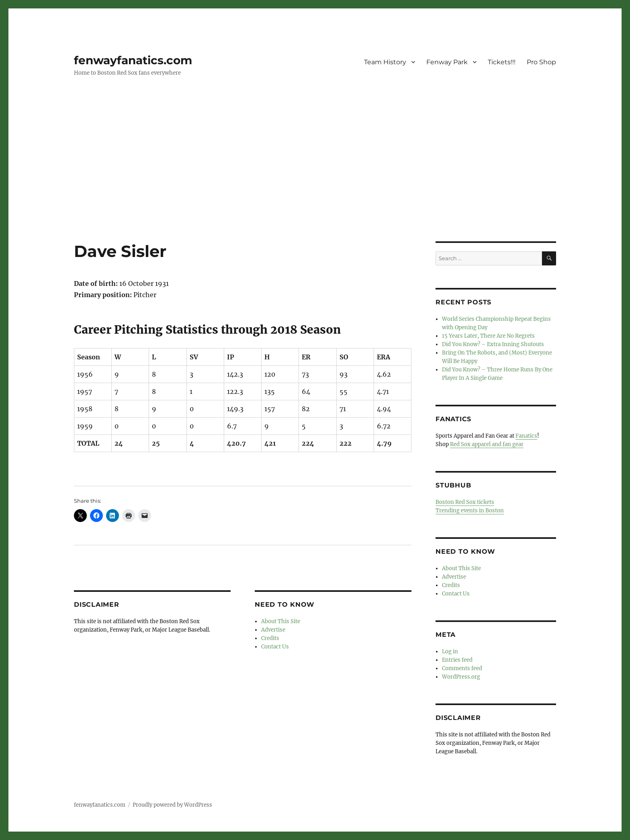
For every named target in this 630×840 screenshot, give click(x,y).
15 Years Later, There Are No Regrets (488, 336)
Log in (450, 651)
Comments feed (462, 668)
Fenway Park (447, 62)
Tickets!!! (502, 62)
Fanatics (526, 436)
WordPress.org (461, 677)
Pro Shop (541, 62)
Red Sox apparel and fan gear (487, 444)
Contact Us (275, 647)
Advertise (273, 630)
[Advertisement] (315, 182)
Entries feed (457, 660)
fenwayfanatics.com (133, 60)
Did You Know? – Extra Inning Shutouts (493, 344)
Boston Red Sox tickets (465, 502)
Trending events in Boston (470, 511)
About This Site (281, 621)
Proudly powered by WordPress (172, 805)
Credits (270, 638)
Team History (385, 62)
